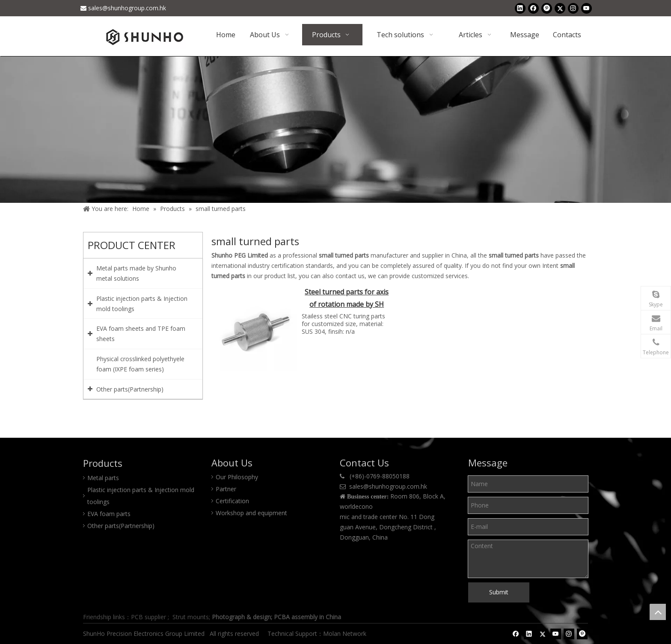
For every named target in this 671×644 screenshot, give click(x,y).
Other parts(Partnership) (121, 526)
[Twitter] (560, 8)
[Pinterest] (547, 8)
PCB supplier (148, 617)
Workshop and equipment (251, 513)
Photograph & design (241, 617)
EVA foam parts (109, 514)
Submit (499, 592)
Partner (226, 489)
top (658, 612)
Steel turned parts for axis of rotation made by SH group (347, 299)
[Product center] (335, 129)
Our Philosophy (237, 477)
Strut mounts (191, 617)
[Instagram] (573, 8)
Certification (232, 501)
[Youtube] (586, 8)
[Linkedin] (520, 8)
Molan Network (346, 634)
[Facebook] (533, 8)
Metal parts (103, 478)
